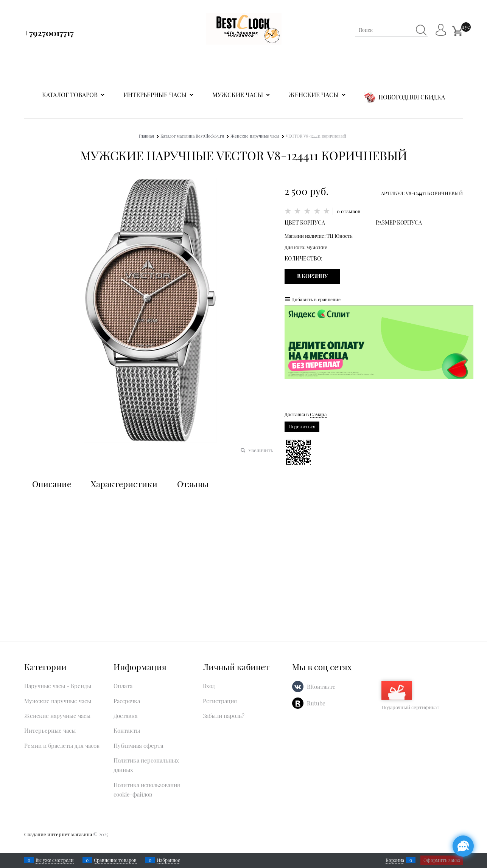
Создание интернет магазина (58, 834)
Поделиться (302, 426)
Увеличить (261, 450)
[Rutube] (298, 703)
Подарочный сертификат (410, 696)
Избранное (168, 860)
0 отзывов (349, 211)
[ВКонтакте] (298, 687)
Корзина (395, 860)
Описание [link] (52, 484)
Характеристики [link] (124, 484)
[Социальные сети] (463, 846)
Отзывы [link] (193, 484)
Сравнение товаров (115, 860)
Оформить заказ (442, 860)
